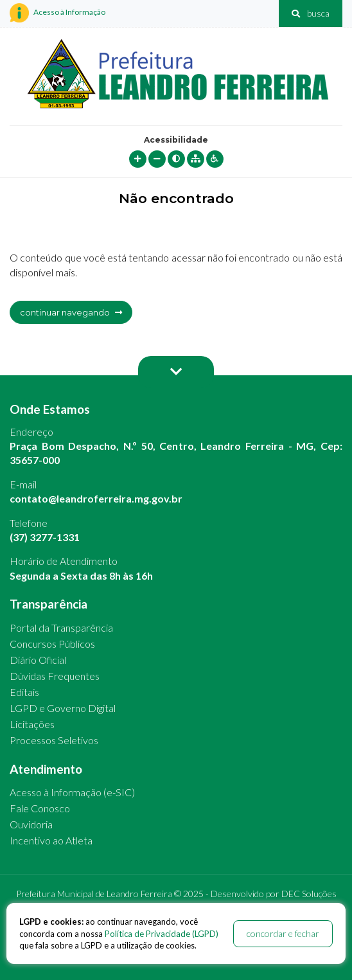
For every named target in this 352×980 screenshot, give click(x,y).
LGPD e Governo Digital (63, 708)
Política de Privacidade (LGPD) (162, 934)
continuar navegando (71, 312)
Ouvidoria (31, 824)
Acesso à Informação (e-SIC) (72, 792)
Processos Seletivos (54, 740)
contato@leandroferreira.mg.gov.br (96, 498)
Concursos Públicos (52, 644)
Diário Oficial (38, 660)
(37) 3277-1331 (45, 537)
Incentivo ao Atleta (51, 840)
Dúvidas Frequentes (55, 676)
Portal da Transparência (61, 628)
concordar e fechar (283, 933)
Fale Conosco (40, 808)
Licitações (32, 724)
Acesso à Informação (57, 13)
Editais (24, 692)
